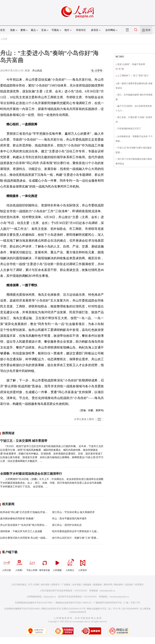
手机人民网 (32, 564)
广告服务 (66, 585)
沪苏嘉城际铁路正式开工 (129, 129)
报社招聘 (45, 585)
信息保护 (129, 585)
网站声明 (108, 585)
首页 (3, 30)
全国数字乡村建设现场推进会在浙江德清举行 (31, 474)
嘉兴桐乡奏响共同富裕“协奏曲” (17, 518)
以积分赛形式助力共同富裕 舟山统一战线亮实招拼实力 (30, 538)
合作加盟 (77, 585)
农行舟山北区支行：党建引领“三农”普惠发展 (77, 538)
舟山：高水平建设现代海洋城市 (69, 518)
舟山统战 (37, 71)
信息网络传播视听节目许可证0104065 (22, 609)
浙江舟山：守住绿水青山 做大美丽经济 (73, 512)
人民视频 (57, 564)
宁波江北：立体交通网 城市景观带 (24, 441)
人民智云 (70, 564)
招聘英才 (56, 585)
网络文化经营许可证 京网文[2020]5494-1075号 (64, 609)
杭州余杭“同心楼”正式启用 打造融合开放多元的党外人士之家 (34, 512)
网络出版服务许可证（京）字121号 (104, 609)
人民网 (4, 39)
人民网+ (19, 564)
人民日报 (6, 564)
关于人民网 (34, 585)
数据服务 (98, 585)
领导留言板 (45, 564)
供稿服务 (87, 585)
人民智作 (83, 564)
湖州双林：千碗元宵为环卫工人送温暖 (21, 531)
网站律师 (118, 585)
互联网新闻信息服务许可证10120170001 (34, 603)
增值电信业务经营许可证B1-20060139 (73, 603)
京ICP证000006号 (130, 609)
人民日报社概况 (19, 585)
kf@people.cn (50, 597)
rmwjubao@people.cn (119, 597)
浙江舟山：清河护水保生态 (67, 525)
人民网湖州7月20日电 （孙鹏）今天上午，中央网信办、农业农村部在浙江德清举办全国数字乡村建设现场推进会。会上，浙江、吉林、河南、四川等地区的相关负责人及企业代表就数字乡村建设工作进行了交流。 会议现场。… (52, 483)
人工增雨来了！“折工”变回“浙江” (133, 76)
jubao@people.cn (108, 591)
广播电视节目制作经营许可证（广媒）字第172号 (117, 603)
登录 (148, 30)
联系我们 (140, 585)
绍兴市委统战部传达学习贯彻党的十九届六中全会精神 (82, 531)
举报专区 (81, 30)
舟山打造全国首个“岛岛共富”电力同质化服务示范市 (28, 525)
